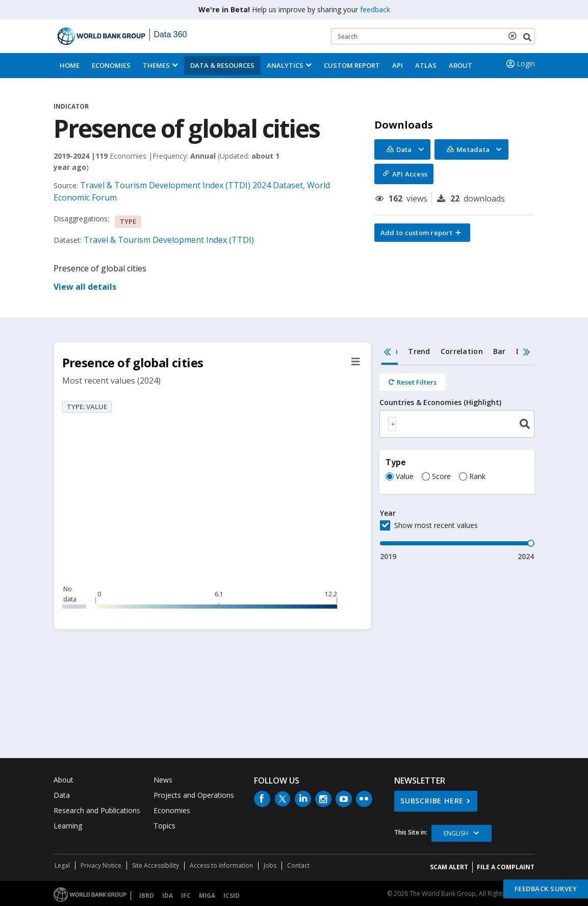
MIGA (207, 896)
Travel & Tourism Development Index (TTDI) (169, 240)
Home (70, 65)
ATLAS (426, 65)
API (398, 65)
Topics (164, 826)
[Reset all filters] (412, 382)
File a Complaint (506, 867)
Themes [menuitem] (156, 65)
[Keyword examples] (433, 36)
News (163, 780)
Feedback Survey (546, 889)
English (456, 833)
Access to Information (221, 865)
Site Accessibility (156, 865)
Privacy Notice (101, 865)
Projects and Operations (194, 795)
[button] (422, 233)
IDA (168, 896)
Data (62, 795)
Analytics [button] (285, 65)
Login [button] (520, 64)
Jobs (270, 865)
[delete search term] (515, 36)
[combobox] (457, 424)
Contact (298, 865)
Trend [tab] (419, 351)
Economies (111, 65)
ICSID (232, 896)
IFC (186, 896)
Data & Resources (222, 65)
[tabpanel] (457, 463)
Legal (62, 865)
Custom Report (352, 65)
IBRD (147, 896)
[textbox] (392, 424)
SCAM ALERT (449, 867)
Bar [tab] (500, 351)
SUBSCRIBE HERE (432, 801)
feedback (375, 9)
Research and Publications (97, 810)
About (461, 65)
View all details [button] (85, 287)
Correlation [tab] (462, 351)
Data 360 (171, 34)
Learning (68, 826)
